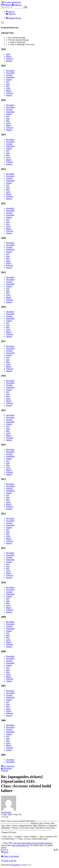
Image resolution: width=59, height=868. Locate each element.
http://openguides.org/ (20, 845)
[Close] (3, 23)
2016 (3, 376)
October (9, 75)
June (8, 84)
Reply (5, 852)
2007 (3, 686)
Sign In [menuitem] (8, 5)
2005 (3, 755)
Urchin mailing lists (13, 2)
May (8, 86)
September (10, 77)
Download (6, 768)
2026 (3, 49)
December (10, 70)
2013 (3, 479)
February (10, 59)
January (9, 61)
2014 (3, 445)
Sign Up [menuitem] (17, 5)
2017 (3, 341)
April (8, 54)
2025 (3, 66)
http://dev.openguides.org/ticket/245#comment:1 (33, 843)
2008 (3, 651)
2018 (3, 307)
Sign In (10, 12)
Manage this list (14, 18)
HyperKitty (16, 865)
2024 (3, 100)
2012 (3, 514)
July (8, 82)
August (9, 79)
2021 (3, 203)
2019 (3, 272)
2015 (3, 410)
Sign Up (11, 14)
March (9, 56)
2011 (3, 548)
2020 (3, 238)
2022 (3, 169)
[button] (2, 5)
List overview (8, 766)
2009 (3, 617)
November (10, 73)
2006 (3, 720)
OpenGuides (6, 812)
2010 (3, 582)
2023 (3, 135)
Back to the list (9, 861)
